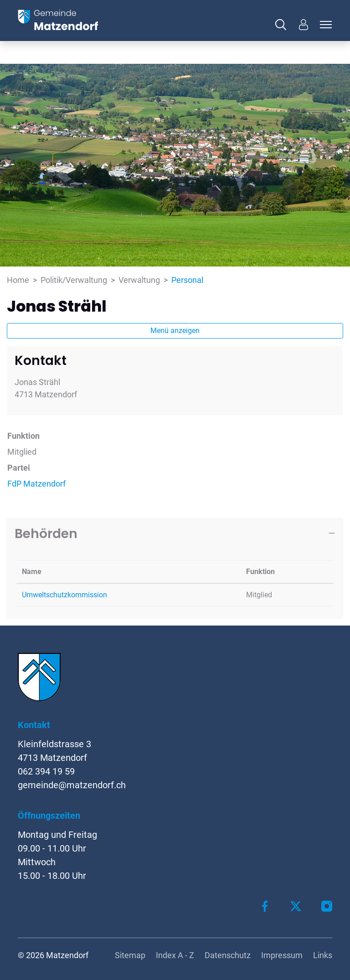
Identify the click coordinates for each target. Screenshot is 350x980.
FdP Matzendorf (36, 484)
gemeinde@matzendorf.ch (72, 785)
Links (323, 955)
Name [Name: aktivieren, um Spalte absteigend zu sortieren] (32, 572)
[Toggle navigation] (324, 25)
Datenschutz (228, 955)
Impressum (282, 955)
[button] (283, 25)
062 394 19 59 (46, 771)
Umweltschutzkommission (64, 595)
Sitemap (130, 955)
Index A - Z (175, 955)
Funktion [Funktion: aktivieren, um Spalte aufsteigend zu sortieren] (260, 572)
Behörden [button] (46, 534)
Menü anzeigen (175, 331)
